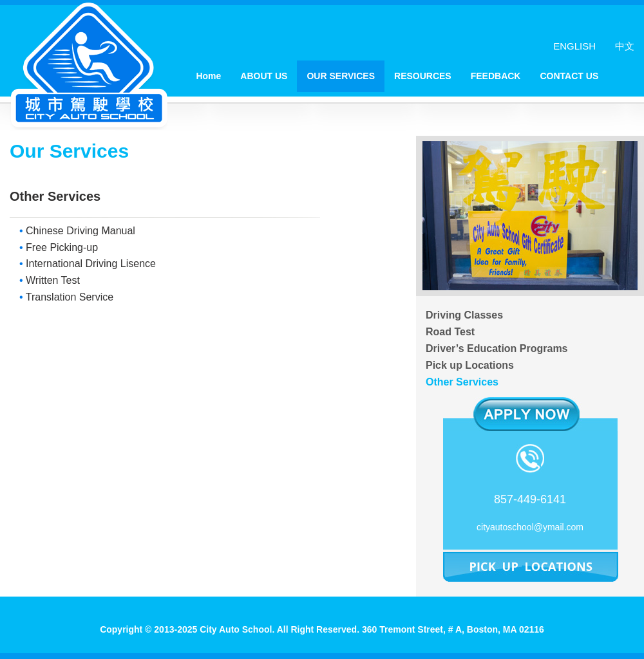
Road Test (450, 332)
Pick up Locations (470, 365)
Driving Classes (464, 315)
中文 (625, 46)
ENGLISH (574, 46)
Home (208, 76)
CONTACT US (569, 76)
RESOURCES (423, 76)
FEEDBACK (496, 76)
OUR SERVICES (341, 76)
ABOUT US (264, 76)
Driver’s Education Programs (497, 348)
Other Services (462, 382)
